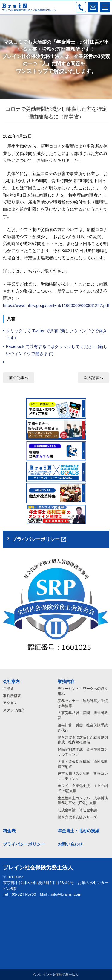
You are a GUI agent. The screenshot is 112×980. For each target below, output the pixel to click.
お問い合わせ (70, 844)
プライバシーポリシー (24, 844)
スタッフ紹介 (14, 710)
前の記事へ (19, 378)
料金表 (9, 831)
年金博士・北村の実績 (79, 831)
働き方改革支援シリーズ (77, 817)
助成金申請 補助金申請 (77, 810)
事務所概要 (12, 696)
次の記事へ (93, 378)
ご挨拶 (8, 689)
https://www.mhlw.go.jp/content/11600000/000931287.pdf (56, 305)
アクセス (10, 703)
